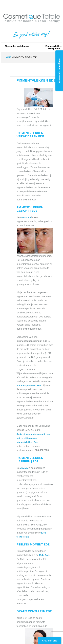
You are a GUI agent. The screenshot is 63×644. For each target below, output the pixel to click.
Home (8, 57)
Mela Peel (44, 555)
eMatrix (24, 468)
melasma (26, 217)
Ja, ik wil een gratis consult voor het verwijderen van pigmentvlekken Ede (33, 438)
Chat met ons (50, 641)
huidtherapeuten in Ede (29, 385)
